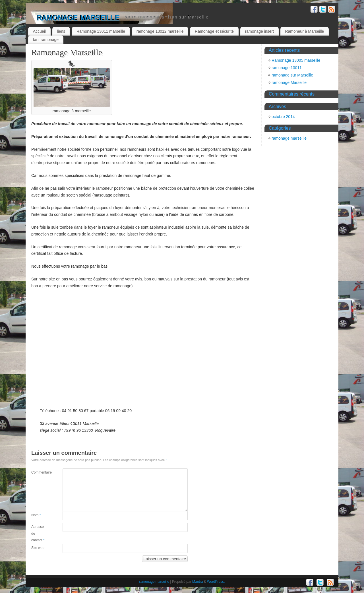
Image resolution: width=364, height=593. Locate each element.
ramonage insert (259, 31)
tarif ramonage (46, 40)
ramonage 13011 (287, 68)
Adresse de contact (38, 534)
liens (61, 31)
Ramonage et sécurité (214, 31)
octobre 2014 (283, 117)
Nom (36, 515)
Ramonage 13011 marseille (101, 31)
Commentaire (39, 472)
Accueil (39, 31)
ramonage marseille (78, 17)
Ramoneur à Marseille (304, 31)
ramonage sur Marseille (292, 75)
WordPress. (216, 582)
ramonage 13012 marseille (160, 31)
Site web (38, 548)
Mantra (197, 582)
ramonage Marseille (289, 82)
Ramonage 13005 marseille (296, 60)
